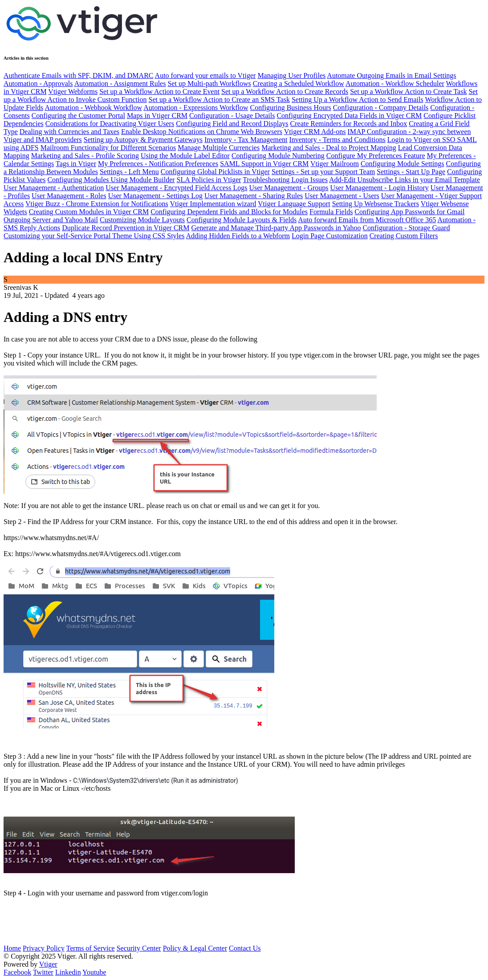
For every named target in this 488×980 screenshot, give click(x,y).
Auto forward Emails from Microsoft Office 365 (367, 220)
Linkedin (68, 972)
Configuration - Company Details (381, 108)
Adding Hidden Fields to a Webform (238, 236)
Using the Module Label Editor (185, 156)
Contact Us (245, 948)
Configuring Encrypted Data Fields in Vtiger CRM (349, 116)
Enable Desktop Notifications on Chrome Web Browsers (202, 132)
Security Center (139, 948)
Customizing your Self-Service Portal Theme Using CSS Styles (94, 236)
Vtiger (48, 964)
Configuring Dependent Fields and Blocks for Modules (229, 212)
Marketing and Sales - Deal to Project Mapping (329, 148)
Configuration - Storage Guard (406, 228)
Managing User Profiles (291, 75)
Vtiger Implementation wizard (213, 204)
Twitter (43, 972)
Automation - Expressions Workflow (196, 108)
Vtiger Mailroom (335, 164)
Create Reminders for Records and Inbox (349, 124)
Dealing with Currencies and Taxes (69, 132)
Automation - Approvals (38, 83)
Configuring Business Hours (290, 108)
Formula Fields (331, 212)
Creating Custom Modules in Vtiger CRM (89, 212)
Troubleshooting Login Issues (285, 180)
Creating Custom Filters (404, 236)
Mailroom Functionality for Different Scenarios (108, 148)
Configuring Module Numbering (278, 156)
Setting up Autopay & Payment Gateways (143, 140)
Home (12, 948)
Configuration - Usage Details (232, 116)
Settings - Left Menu (129, 172)
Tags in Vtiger (76, 164)
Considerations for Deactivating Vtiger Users (110, 124)
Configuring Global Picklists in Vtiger (215, 172)
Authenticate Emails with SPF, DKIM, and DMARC (78, 75)
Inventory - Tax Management (246, 140)
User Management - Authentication (54, 188)
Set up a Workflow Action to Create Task (408, 91)
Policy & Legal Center (195, 948)
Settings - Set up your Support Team (323, 172)
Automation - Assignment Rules (120, 83)
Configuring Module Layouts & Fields (242, 220)
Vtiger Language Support (294, 204)
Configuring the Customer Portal (78, 116)
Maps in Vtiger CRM (157, 116)
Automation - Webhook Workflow (93, 108)
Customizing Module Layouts (142, 220)
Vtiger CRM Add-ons (315, 132)
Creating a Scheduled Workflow (299, 83)
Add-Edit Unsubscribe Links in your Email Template (405, 180)
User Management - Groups (289, 188)
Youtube (94, 972)
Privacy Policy (44, 948)
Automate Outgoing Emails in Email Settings (391, 75)
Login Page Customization (330, 236)
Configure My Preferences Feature (376, 156)
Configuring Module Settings (403, 164)
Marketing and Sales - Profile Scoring (85, 156)
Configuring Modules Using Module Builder (111, 180)
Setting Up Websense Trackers (376, 204)
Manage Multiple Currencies (219, 148)
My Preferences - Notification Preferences (158, 164)
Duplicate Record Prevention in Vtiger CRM (126, 228)
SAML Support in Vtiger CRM (264, 164)
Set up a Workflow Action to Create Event (159, 91)
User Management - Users (342, 196)
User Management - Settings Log (155, 196)
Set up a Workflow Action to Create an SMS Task (219, 100)
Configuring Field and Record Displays (232, 124)
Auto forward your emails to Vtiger (205, 75)
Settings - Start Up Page (411, 172)
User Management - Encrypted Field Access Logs (176, 188)
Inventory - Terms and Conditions (337, 140)
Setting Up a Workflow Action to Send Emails (358, 100)
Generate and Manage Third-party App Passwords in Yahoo (276, 228)
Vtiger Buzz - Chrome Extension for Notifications (97, 204)
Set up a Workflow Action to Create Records (285, 91)
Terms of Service (91, 948)
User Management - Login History (380, 188)
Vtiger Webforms (73, 91)
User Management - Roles (69, 196)
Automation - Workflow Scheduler (395, 83)
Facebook (17, 972)
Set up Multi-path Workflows (209, 83)
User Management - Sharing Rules (254, 196)
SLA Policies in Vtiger (209, 180)
